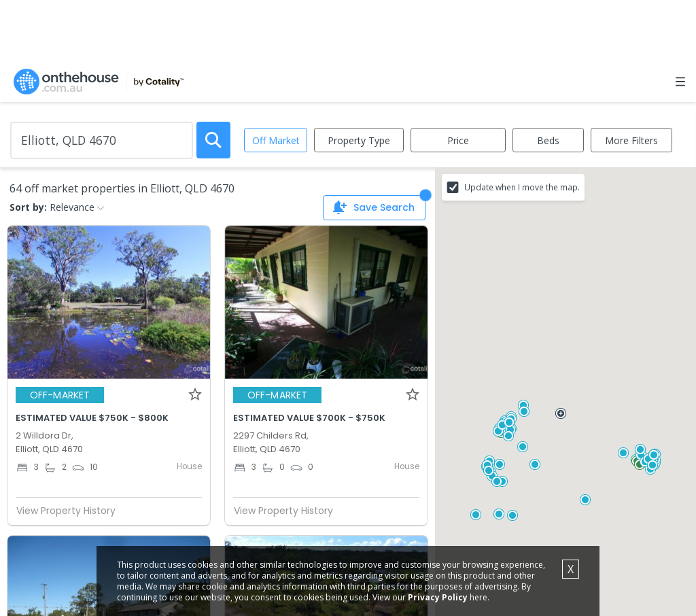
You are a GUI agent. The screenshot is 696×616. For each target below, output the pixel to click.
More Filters (631, 140)
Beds (548, 140)
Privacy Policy (438, 597)
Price (458, 140)
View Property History (71, 511)
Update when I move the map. (522, 187)
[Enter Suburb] (102, 140)
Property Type (359, 140)
